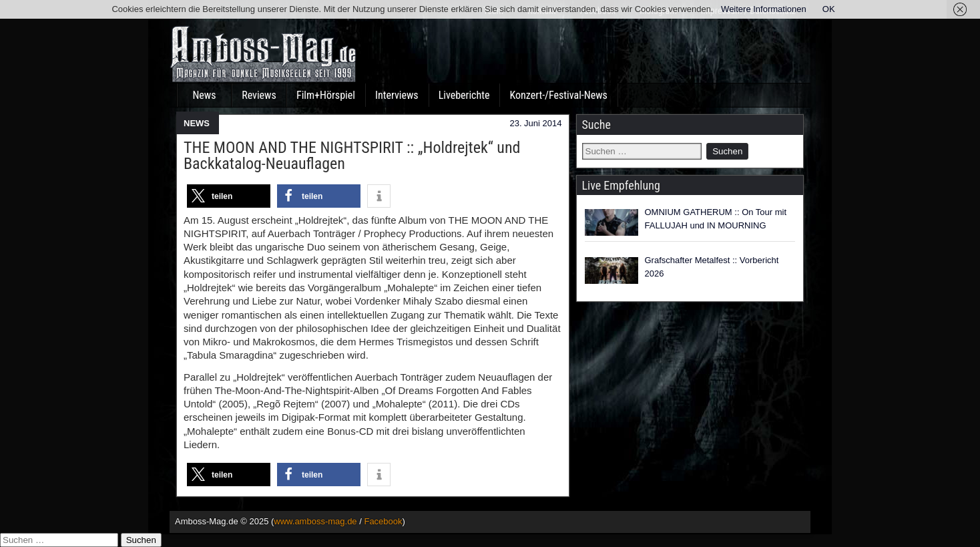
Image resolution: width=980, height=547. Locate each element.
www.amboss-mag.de (315, 521)
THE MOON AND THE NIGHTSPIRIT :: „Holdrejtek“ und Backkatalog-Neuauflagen (352, 156)
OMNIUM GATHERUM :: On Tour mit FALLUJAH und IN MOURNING (716, 219)
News (204, 95)
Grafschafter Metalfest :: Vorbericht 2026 (712, 267)
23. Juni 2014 (535, 123)
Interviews (397, 95)
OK (829, 9)
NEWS (197, 123)
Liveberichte (464, 95)
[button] (229, 196)
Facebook (383, 521)
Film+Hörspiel (326, 95)
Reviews (259, 95)
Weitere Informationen (764, 9)
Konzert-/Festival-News (558, 95)
